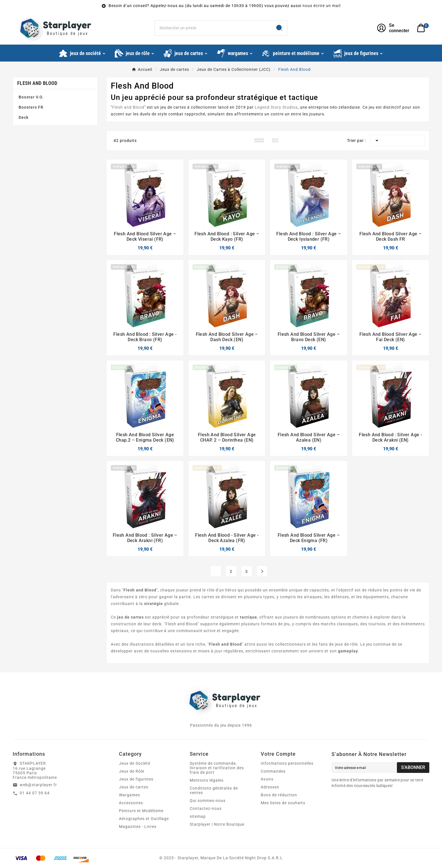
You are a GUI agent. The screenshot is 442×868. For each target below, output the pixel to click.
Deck (24, 117)
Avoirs (267, 779)
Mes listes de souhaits (283, 803)
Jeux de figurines (136, 779)
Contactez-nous (206, 808)
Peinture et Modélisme (141, 811)
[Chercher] (214, 28)
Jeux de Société (135, 763)
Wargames (130, 795)
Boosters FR (31, 107)
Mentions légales (207, 780)
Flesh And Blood (37, 83)
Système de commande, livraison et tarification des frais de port (217, 768)
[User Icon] (394, 28)
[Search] (279, 28)
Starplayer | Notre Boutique (217, 824)
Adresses (270, 787)
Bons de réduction (279, 795)
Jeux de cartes (134, 787)
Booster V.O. (31, 97)
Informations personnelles (287, 763)
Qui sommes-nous (208, 801)
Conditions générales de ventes (214, 790)
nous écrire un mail (321, 6)
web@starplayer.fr (38, 785)
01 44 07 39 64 (35, 793)
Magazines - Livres (138, 827)
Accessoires (131, 803)
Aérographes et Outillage (144, 819)
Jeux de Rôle (132, 771)
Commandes (273, 771)
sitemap (198, 816)
